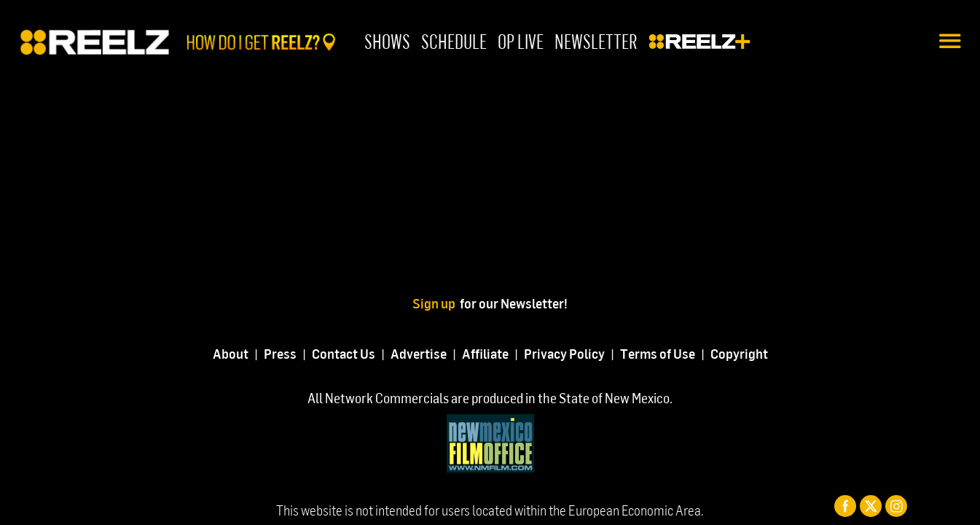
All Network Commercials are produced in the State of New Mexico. (490, 398)
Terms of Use (658, 353)
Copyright (739, 353)
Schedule (454, 41)
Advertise (419, 353)
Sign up (436, 303)
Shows (387, 41)
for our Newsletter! (514, 303)
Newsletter (596, 41)
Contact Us (344, 353)
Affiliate (485, 353)
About (231, 353)
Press (280, 353)
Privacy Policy (564, 353)
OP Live (521, 41)
